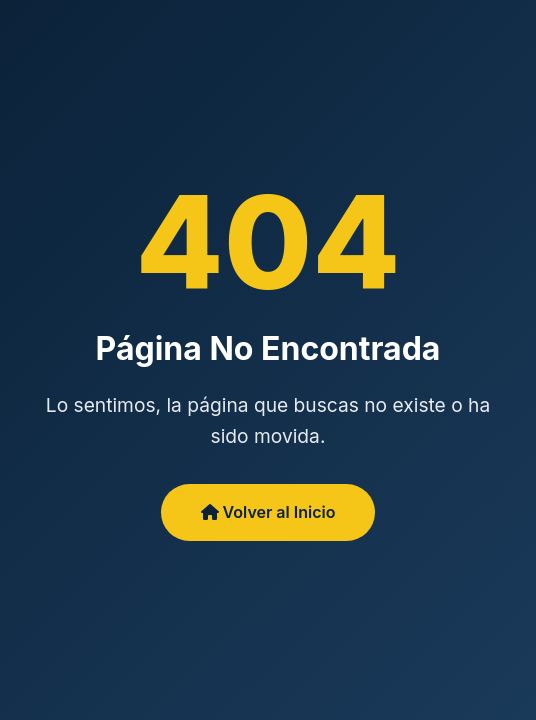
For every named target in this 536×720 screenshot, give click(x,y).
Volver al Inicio (268, 512)
